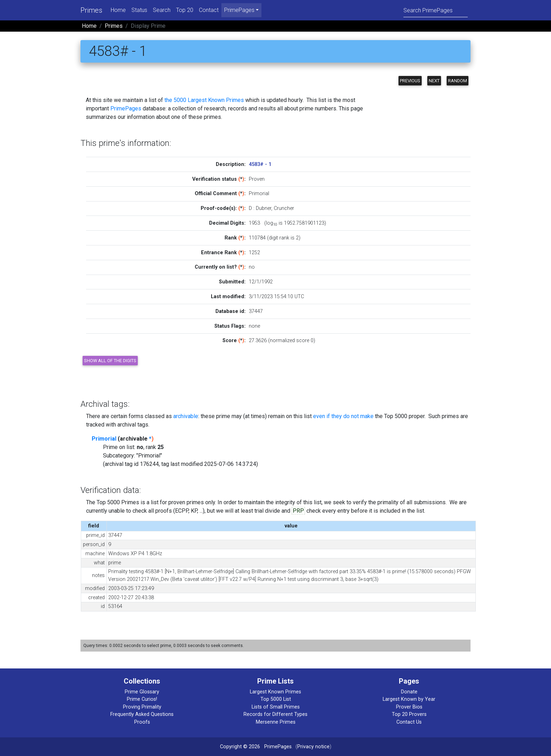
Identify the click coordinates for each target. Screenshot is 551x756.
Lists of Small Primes (276, 707)
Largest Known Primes (275, 692)
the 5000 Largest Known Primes (204, 100)
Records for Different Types (275, 714)
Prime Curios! (142, 699)
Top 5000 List (276, 699)
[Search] (436, 10)
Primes (91, 10)
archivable (186, 416)
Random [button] (458, 81)
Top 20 (185, 10)
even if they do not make (343, 416)
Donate (409, 692)
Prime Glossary (142, 692)
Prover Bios (409, 707)
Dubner (264, 208)
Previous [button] (410, 81)
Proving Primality (142, 707)
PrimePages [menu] (239, 10)
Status (139, 10)
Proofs (142, 722)
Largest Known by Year (409, 699)
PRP (298, 511)
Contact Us (409, 722)
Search (162, 10)
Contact (209, 10)
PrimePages (126, 108)
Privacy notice (313, 747)
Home (118, 10)
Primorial (104, 439)
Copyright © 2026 (240, 747)
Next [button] (434, 81)
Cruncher (284, 208)
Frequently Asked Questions (142, 714)
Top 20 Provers (409, 714)
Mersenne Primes (276, 722)
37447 (256, 311)
